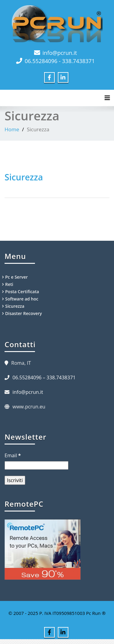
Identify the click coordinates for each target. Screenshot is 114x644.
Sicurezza (24, 177)
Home (12, 129)
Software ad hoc (22, 299)
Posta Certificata (22, 292)
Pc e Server (16, 277)
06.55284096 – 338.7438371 (44, 377)
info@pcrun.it (60, 53)
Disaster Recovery (24, 313)
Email (13, 455)
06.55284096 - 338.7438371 (60, 61)
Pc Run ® (96, 613)
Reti (9, 284)
